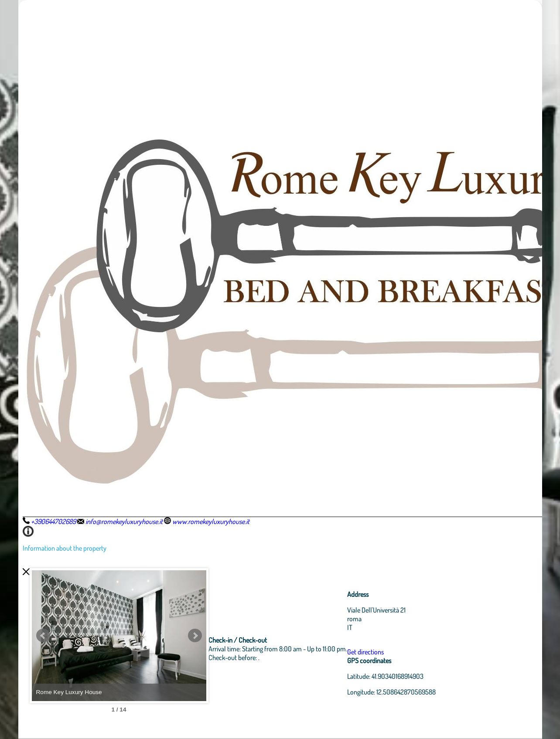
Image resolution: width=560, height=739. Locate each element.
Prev (43, 636)
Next (195, 636)
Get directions (365, 652)
